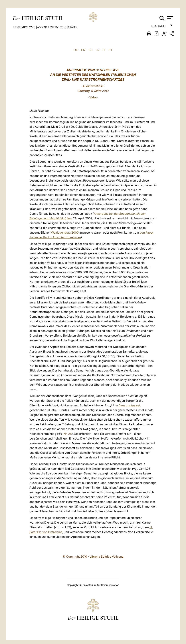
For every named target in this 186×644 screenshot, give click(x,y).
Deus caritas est (129, 405)
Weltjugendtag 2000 (65, 232)
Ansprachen (48, 27)
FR (97, 50)
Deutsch (159, 27)
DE (76, 50)
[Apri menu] (170, 18)
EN (83, 50)
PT (110, 50)
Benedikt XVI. (24, 27)
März (73, 27)
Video (93, 97)
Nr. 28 (68, 434)
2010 (64, 27)
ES (90, 50)
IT (104, 50)
